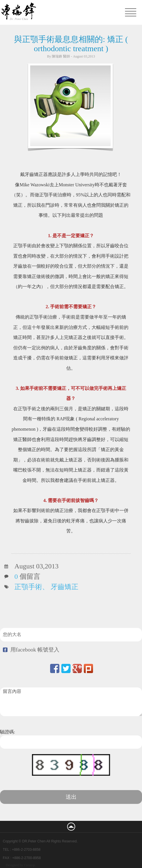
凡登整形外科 (42, 12)
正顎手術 (28, 587)
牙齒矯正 (65, 587)
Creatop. (30, 865)
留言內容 (71, 702)
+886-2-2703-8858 (26, 850)
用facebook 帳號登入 (35, 650)
